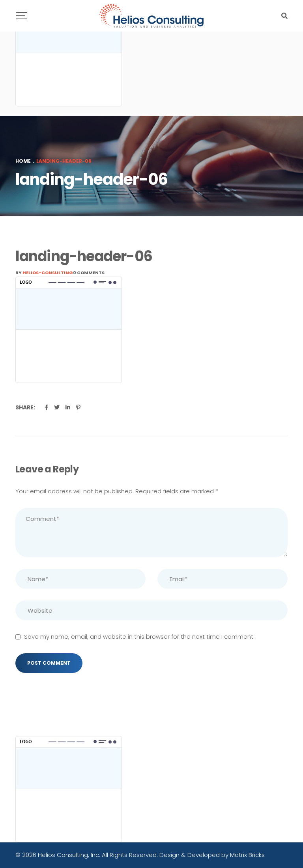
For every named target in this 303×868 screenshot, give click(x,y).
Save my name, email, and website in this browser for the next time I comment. (139, 637)
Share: (25, 407)
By (44, 273)
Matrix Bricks (247, 855)
